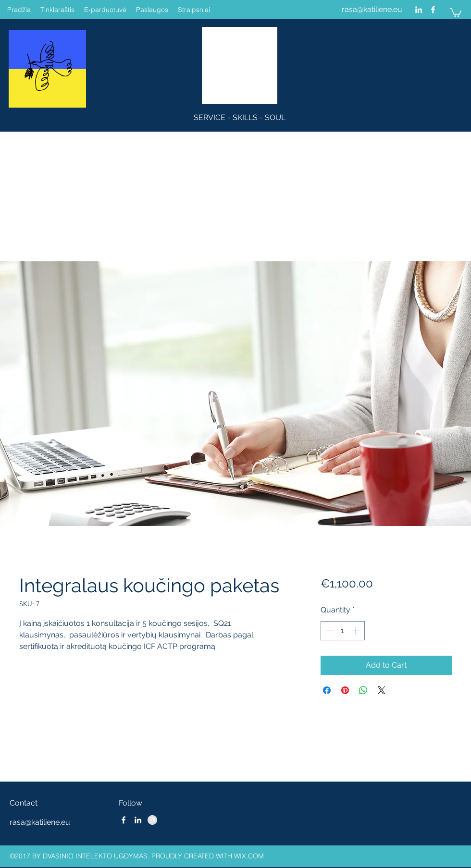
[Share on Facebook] (327, 690)
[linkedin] (419, 10)
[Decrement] (329, 631)
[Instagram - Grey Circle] (152, 820)
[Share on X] (382, 690)
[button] (456, 12)
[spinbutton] (343, 631)
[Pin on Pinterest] (345, 690)
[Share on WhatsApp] (363, 690)
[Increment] (357, 631)
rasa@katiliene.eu (372, 9)
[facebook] (433, 10)
